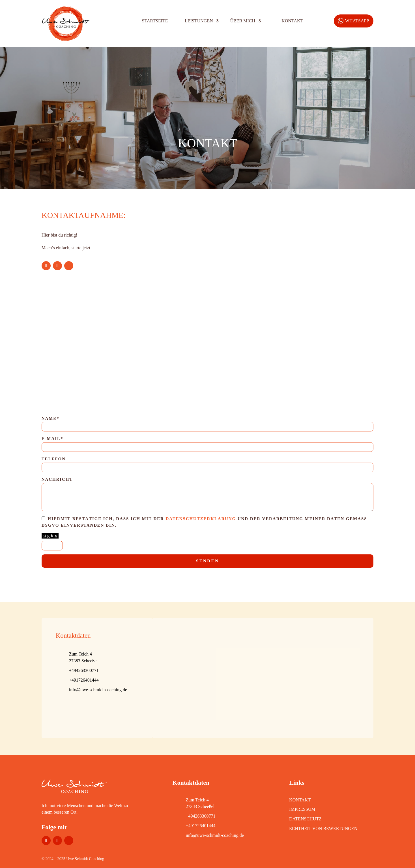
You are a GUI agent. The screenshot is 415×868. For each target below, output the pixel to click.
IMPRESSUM (302, 809)
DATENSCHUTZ (305, 819)
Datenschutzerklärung (201, 519)
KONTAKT (300, 800)
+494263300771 (200, 816)
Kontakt (292, 21)
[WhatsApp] (354, 21)
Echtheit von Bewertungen (323, 828)
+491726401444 (200, 826)
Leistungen (199, 21)
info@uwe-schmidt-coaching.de (98, 690)
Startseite (155, 21)
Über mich (243, 21)
